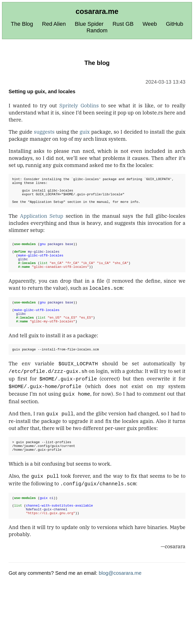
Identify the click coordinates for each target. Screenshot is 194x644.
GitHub (175, 24)
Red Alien (54, 24)
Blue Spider (89, 24)
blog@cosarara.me (120, 590)
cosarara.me (97, 11)
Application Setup (42, 221)
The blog (97, 63)
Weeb (150, 24)
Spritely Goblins (79, 105)
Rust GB (123, 24)
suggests (44, 132)
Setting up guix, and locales (42, 91)
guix (85, 132)
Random (97, 30)
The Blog (22, 24)
